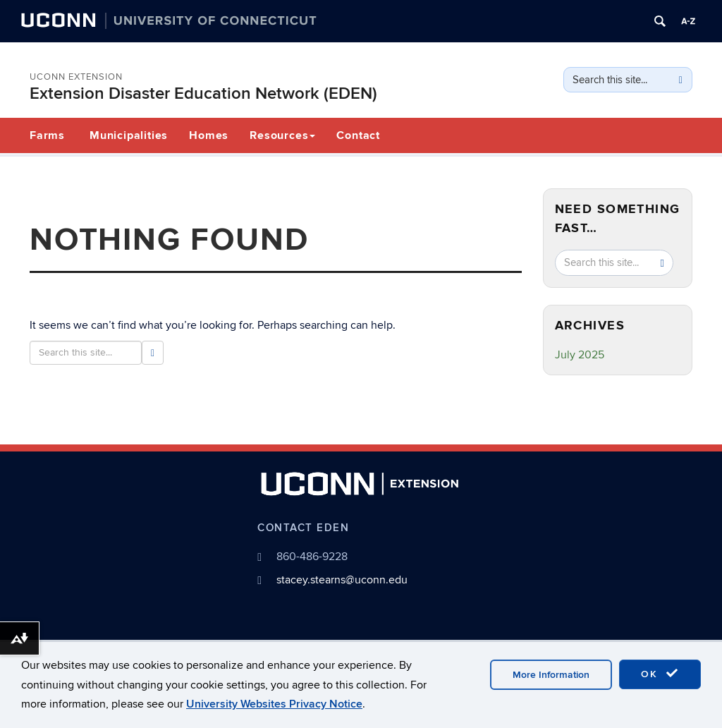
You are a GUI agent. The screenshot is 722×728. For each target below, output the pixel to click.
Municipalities (129, 135)
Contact (358, 135)
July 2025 (580, 355)
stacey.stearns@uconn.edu (342, 580)
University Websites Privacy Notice (274, 704)
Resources (282, 135)
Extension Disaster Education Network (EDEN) (203, 93)
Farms (47, 135)
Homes (209, 135)
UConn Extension (76, 77)
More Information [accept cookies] (551, 675)
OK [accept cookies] (660, 674)
